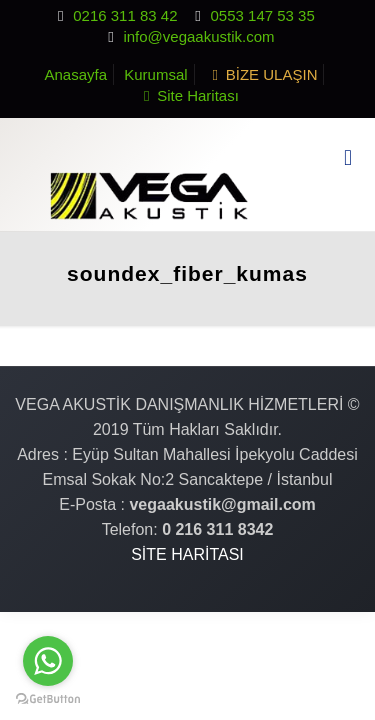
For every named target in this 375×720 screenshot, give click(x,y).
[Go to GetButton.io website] (48, 699)
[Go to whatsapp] (48, 661)
